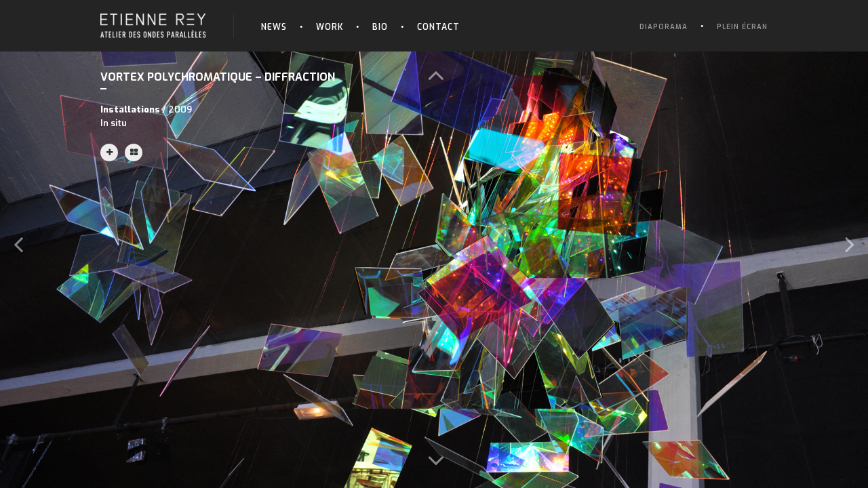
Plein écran (742, 27)
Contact (438, 27)
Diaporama (664, 27)
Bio (380, 27)
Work (330, 27)
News (274, 27)
